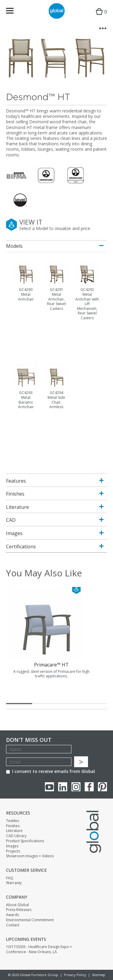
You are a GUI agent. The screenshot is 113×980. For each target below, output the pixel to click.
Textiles (13, 821)
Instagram (76, 787)
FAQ (10, 878)
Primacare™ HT (51, 665)
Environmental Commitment (30, 920)
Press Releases (19, 910)
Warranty (14, 883)
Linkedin (63, 787)
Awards (13, 915)
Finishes (13, 826)
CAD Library (16, 836)
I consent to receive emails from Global (50, 771)
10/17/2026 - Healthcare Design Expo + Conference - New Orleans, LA (39, 949)
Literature (14, 831)
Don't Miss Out (29, 740)
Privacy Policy (75, 975)
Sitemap (99, 975)
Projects (13, 851)
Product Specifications (25, 841)
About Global (17, 905)
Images (12, 846)
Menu (14, 12)
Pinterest (102, 787)
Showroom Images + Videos (30, 856)
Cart (100, 17)
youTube (49, 787)
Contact (13, 925)
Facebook (89, 787)
